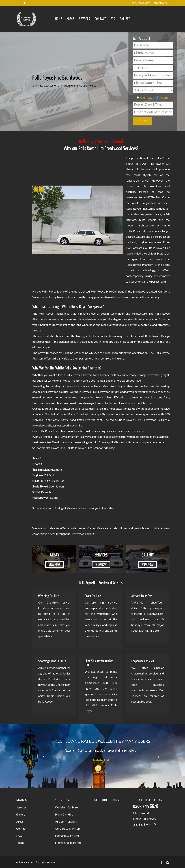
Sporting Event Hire (67, 836)
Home (59, 19)
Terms (20, 843)
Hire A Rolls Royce (145, 818)
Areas (70, 19)
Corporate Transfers (68, 828)
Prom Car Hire (64, 814)
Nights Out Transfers (68, 843)
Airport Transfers (66, 821)
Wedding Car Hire (66, 807)
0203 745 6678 (160, 3)
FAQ (113, 19)
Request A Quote (141, 3)
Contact (100, 19)
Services (85, 19)
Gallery (125, 19)
